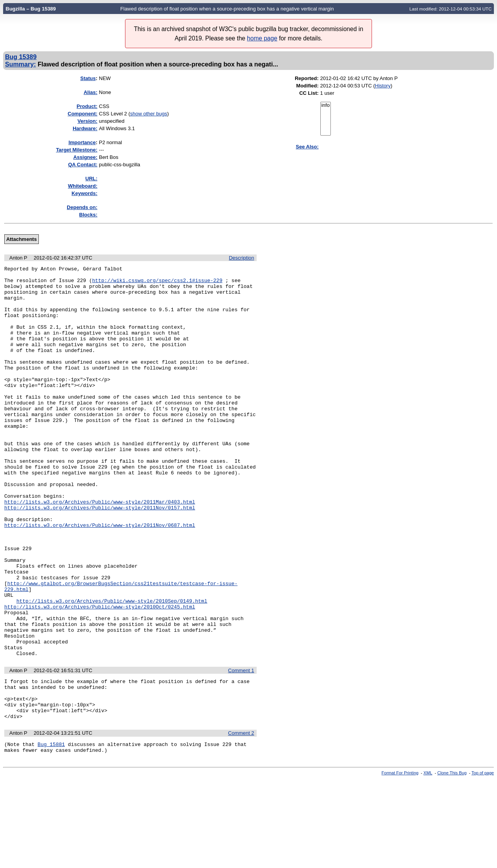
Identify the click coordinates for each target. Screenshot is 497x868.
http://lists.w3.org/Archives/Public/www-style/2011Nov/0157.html (100, 556)
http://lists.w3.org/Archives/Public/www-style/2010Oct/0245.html (100, 675)
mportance (82, 142)
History (383, 86)
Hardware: (85, 128)
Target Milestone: (77, 150)
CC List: (309, 93)
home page (262, 38)
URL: (91, 179)
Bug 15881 (51, 831)
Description (241, 258)
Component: (83, 114)
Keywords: (84, 193)
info (326, 105)
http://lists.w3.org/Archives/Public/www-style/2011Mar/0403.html (100, 549)
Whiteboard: (83, 186)
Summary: (20, 64)
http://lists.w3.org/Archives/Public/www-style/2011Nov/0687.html (100, 577)
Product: (87, 106)
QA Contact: (83, 165)
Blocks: (88, 215)
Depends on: (82, 207)
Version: (88, 121)
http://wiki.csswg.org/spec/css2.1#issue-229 (157, 284)
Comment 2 (241, 819)
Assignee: (85, 157)
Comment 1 (241, 749)
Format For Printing (400, 861)
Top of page (483, 861)
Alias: (90, 92)
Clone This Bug (452, 861)
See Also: (307, 147)
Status (88, 78)
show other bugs (149, 114)
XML (428, 861)
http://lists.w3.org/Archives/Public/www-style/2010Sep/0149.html (112, 668)
